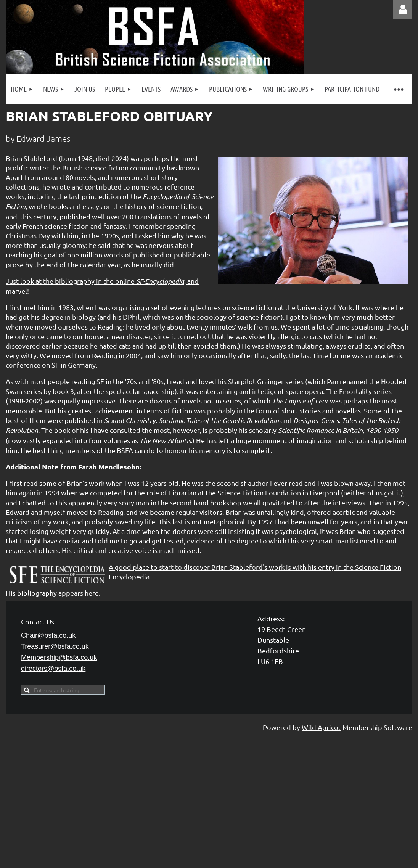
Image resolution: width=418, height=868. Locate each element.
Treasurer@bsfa (55, 646)
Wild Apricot (321, 727)
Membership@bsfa (59, 657)
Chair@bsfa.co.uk (48, 635)
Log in (403, 10)
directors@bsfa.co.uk (53, 669)
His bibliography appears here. (53, 593)
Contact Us (38, 621)
